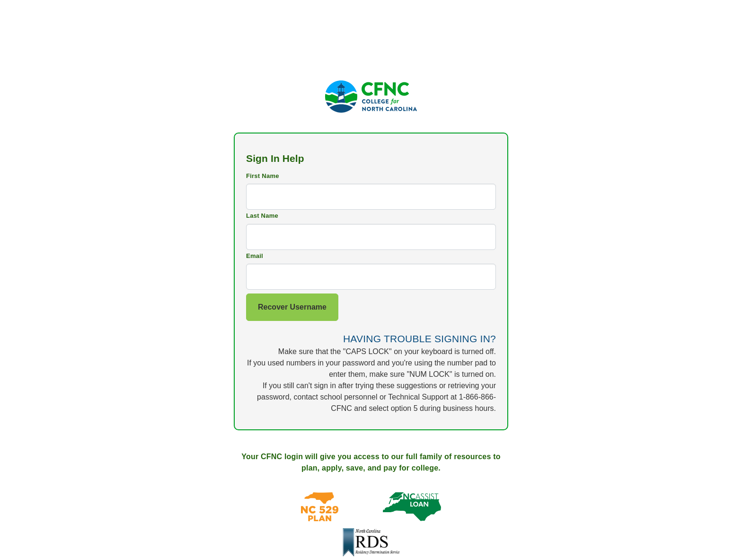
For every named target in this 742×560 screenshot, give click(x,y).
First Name (263, 176)
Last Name (262, 216)
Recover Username (292, 307)
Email (255, 256)
